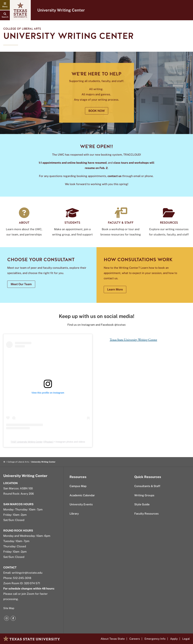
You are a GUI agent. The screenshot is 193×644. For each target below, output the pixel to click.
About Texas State (113, 639)
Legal (186, 639)
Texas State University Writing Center (133, 340)
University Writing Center (61, 10)
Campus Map (78, 486)
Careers (135, 639)
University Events (81, 504)
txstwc (49, 442)
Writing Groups (144, 495)
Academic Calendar (82, 495)
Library (74, 514)
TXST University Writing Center (27, 442)
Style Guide (142, 504)
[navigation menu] (5, 5)
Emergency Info (155, 639)
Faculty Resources (146, 514)
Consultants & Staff (147, 486)
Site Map (9, 608)
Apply (174, 639)
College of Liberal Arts (22, 29)
